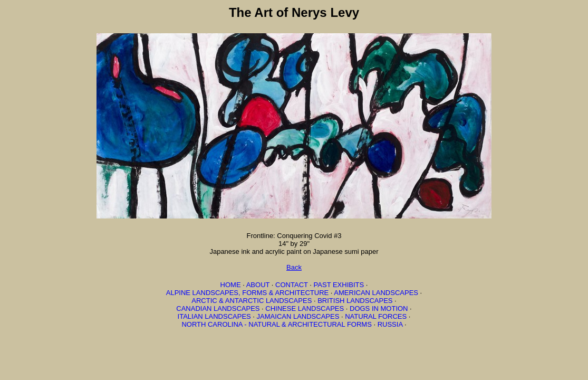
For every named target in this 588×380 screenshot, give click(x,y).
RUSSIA (390, 324)
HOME (231, 285)
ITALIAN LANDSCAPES (214, 316)
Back (294, 267)
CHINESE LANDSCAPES (305, 308)
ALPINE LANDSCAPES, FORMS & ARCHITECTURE (247, 293)
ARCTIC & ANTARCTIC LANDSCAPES (252, 301)
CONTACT (292, 285)
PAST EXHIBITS (339, 285)
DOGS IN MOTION (379, 308)
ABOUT (258, 285)
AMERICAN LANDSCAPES (376, 293)
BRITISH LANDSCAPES (355, 301)
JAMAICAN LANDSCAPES (298, 316)
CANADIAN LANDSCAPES (218, 308)
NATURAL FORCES (376, 316)
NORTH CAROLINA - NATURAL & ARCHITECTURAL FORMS (276, 324)
